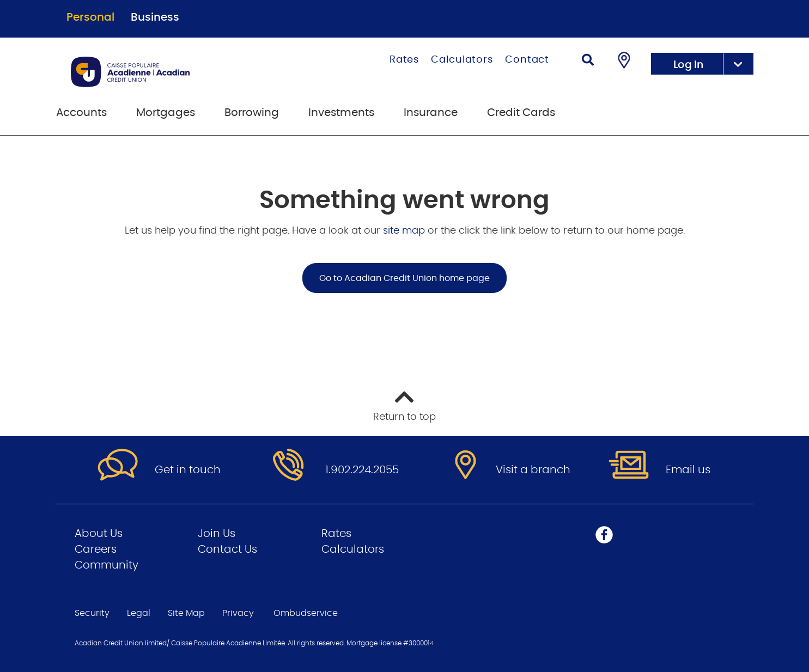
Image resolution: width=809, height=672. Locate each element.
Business (155, 17)
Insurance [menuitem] (431, 113)
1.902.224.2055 (362, 470)
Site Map (186, 613)
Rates (404, 60)
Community (107, 565)
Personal (90, 17)
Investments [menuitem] (341, 113)
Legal (139, 613)
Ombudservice (307, 613)
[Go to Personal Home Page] (175, 72)
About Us (99, 534)
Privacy (238, 613)
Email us (688, 470)
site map (405, 231)
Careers (96, 549)
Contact (527, 60)
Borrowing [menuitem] (252, 113)
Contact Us (227, 549)
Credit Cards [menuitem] (521, 113)
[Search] (588, 61)
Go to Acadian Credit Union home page (404, 278)
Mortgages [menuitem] (166, 113)
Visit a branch (533, 470)
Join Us (217, 534)
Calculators (462, 60)
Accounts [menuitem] (81, 113)
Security (92, 613)
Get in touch (188, 470)
